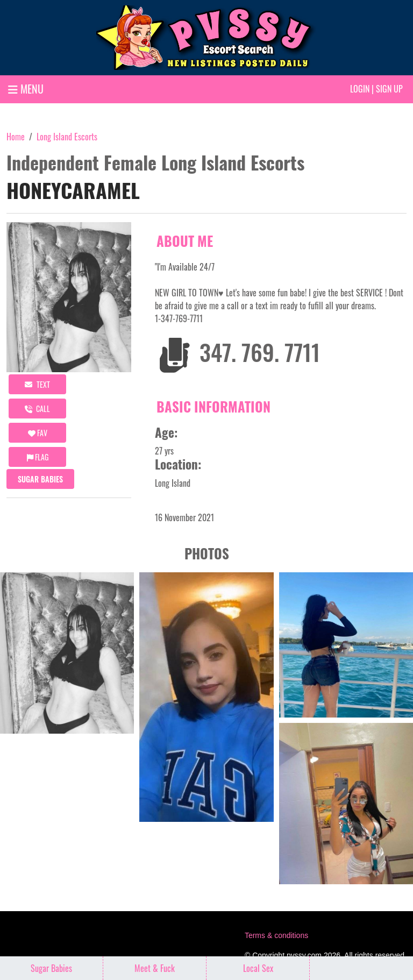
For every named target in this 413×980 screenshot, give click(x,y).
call (37, 409)
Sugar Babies (40, 479)
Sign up (389, 89)
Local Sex (258, 968)
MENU (26, 89)
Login (360, 89)
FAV (38, 433)
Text (37, 384)
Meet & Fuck (155, 968)
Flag (38, 457)
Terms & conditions (276, 935)
